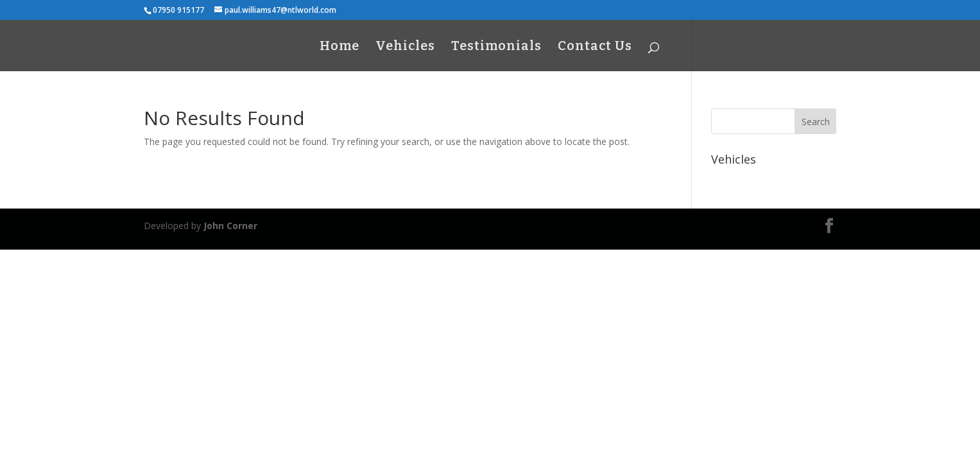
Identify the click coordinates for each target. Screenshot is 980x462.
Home (340, 47)
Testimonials (496, 47)
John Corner (230, 226)
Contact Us (595, 47)
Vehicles (405, 47)
